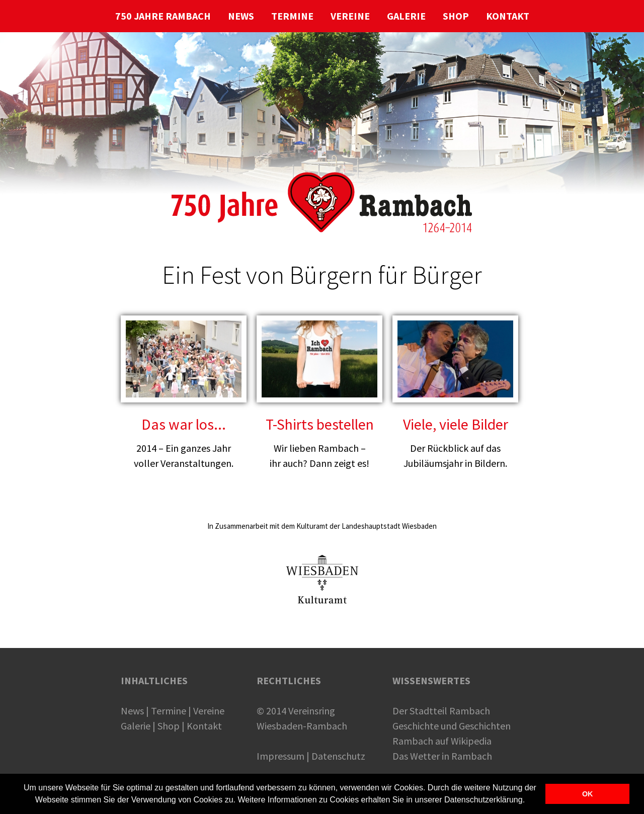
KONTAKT (508, 16)
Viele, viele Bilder (456, 424)
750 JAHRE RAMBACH (163, 16)
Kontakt (204, 726)
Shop (169, 726)
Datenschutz (338, 756)
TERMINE (292, 16)
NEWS (241, 16)
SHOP (456, 16)
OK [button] (588, 794)
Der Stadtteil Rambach (441, 711)
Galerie (136, 726)
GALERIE (406, 16)
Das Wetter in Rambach (442, 756)
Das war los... (184, 424)
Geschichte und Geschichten (452, 726)
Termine (169, 711)
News (132, 711)
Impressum (280, 756)
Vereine (209, 711)
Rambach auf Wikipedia (442, 741)
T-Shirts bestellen (320, 424)
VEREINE (350, 16)
